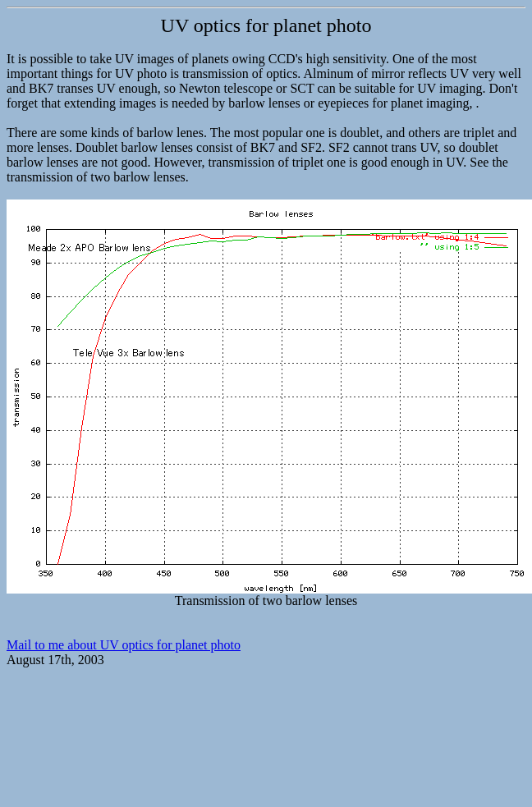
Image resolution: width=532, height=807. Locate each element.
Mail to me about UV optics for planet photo (124, 645)
